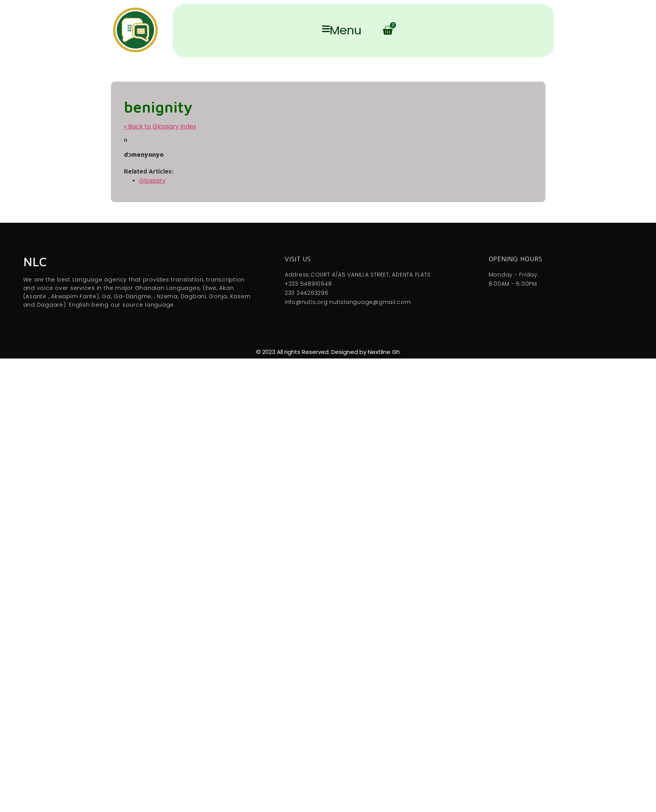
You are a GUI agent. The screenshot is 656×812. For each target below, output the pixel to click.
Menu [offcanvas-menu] (342, 31)
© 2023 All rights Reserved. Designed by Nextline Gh (328, 352)
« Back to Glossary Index (160, 126)
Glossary (152, 181)
